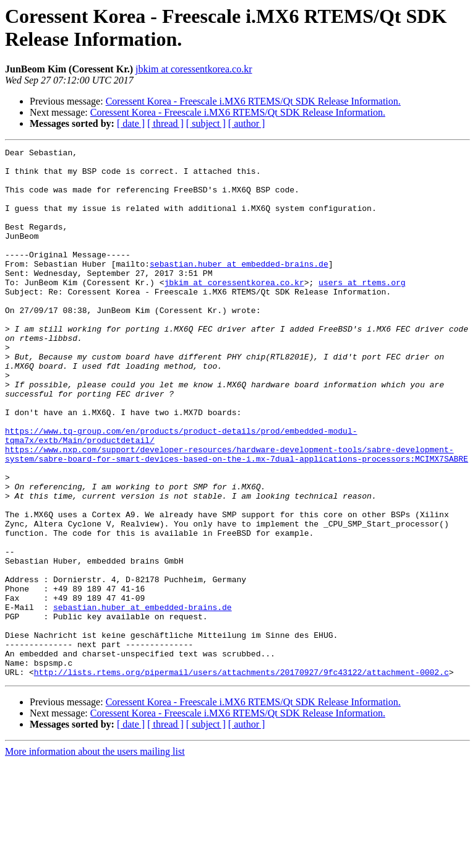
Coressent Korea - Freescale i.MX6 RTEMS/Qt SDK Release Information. (253, 101)
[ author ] (247, 123)
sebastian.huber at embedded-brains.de (239, 288)
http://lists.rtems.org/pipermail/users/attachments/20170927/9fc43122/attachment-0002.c (242, 778)
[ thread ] (165, 123)
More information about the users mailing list (95, 857)
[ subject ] (206, 123)
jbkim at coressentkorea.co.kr (194, 69)
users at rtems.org (362, 310)
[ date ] (131, 123)
